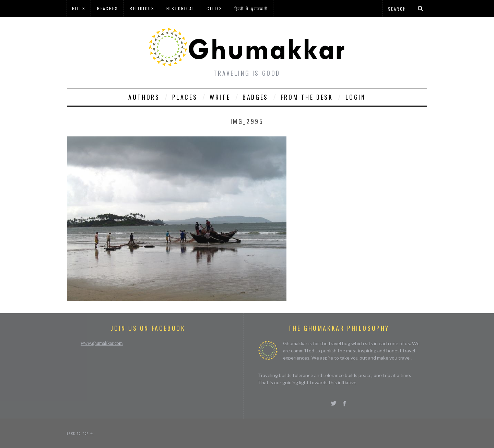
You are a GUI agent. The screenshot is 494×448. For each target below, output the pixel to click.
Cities (214, 8)
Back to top (80, 433)
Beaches (108, 8)
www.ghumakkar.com (102, 343)
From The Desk (307, 97)
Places (185, 97)
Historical (181, 8)
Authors (144, 97)
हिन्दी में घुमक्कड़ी (251, 8)
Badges (255, 97)
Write (220, 97)
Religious (142, 8)
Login (356, 97)
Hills (79, 8)
